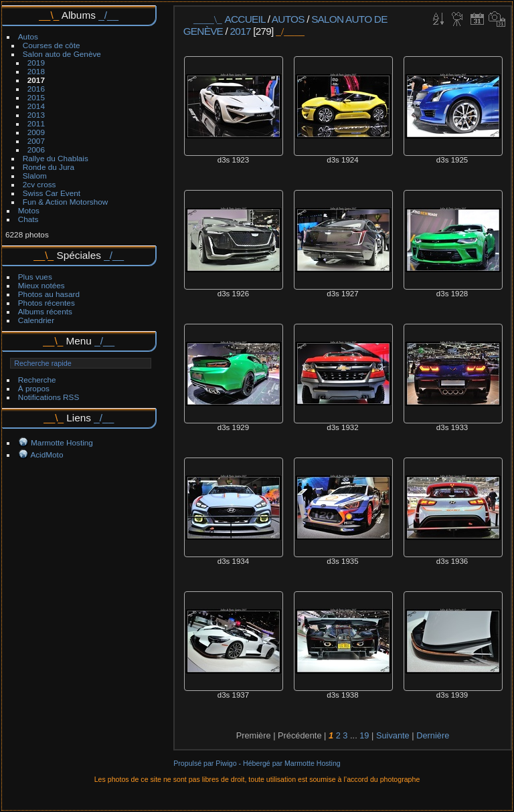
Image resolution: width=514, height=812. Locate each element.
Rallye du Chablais (56, 158)
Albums (79, 15)
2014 (36, 106)
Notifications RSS (49, 397)
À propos (34, 388)
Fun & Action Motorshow (66, 202)
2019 (36, 63)
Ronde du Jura (49, 167)
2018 (36, 71)
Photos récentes (47, 303)
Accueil (245, 19)
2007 (36, 141)
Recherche (37, 380)
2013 (36, 115)
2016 (36, 89)
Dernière (433, 735)
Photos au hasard (49, 294)
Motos (29, 210)
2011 (36, 123)
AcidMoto (47, 454)
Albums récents (45, 311)
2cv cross (39, 184)
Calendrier (36, 320)
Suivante (393, 735)
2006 (36, 149)
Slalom (35, 176)
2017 (36, 80)
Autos (28, 36)
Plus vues (35, 277)
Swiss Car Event (52, 193)
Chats (28, 219)
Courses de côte (52, 45)
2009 (36, 132)
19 (364, 735)
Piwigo (226, 763)
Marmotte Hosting (62, 442)
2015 (36, 97)
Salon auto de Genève (62, 54)
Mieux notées (41, 285)
